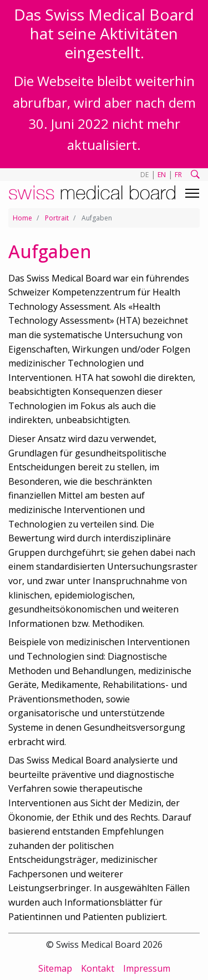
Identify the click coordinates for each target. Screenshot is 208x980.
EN (162, 175)
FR (178, 175)
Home (22, 218)
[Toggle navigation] (192, 193)
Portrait (57, 218)
